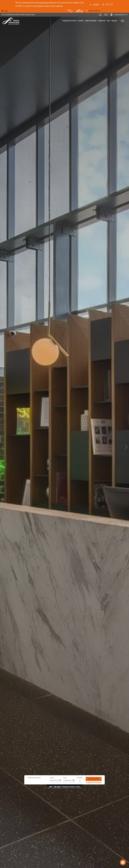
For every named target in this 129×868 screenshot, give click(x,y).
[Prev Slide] (3, 447)
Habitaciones (91, 21)
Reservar (94, 779)
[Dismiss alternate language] (108, 4)
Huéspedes (80, 778)
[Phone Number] (106, 15)
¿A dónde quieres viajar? (34, 778)
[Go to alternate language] (94, 4)
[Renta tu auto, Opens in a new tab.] (93, 11)
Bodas (114, 21)
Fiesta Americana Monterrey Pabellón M (18, 15)
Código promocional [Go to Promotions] (94, 782)
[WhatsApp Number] (100, 15)
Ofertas (102, 21)
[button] (123, 862)
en (6, 11)
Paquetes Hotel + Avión (73, 21)
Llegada (52, 778)
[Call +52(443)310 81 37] (119, 15)
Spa (108, 21)
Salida (65, 778)
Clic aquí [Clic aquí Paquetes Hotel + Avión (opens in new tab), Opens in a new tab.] (57, 787)
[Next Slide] (126, 447)
